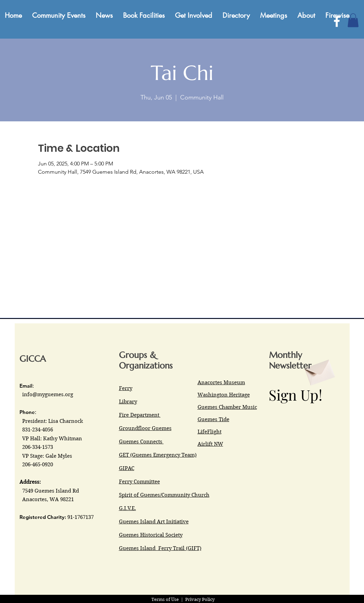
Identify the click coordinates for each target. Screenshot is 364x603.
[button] (353, 20)
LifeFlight (210, 432)
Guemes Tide (213, 419)
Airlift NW (210, 444)
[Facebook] (337, 21)
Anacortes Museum (221, 383)
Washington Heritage (224, 395)
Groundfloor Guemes (145, 428)
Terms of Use (165, 599)
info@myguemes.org (48, 394)
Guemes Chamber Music (227, 407)
